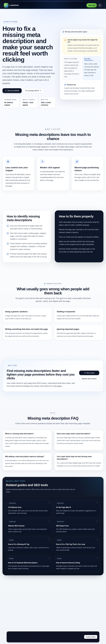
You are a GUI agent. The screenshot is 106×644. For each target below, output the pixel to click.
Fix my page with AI (33, 91)
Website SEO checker (89, 379)
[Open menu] (100, 5)
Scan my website (12, 91)
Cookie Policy (65, 639)
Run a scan (89, 373)
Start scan (92, 5)
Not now (78, 637)
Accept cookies (91, 637)
